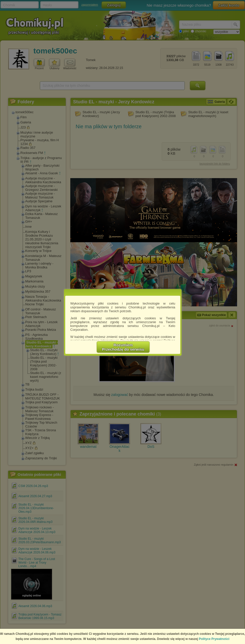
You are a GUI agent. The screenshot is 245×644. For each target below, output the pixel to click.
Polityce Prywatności (214, 639)
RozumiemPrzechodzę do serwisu (123, 347)
